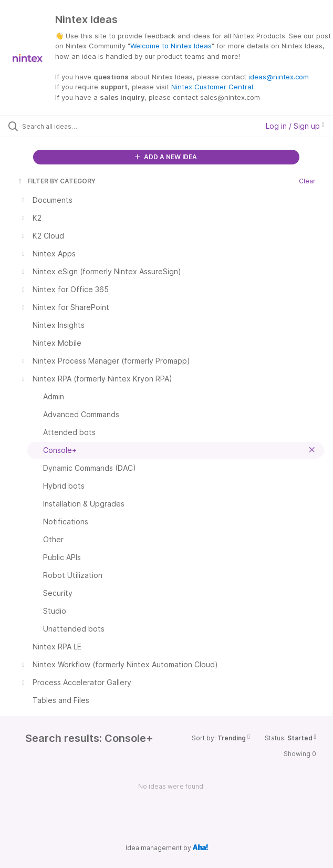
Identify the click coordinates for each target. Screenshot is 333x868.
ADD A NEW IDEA (166, 157)
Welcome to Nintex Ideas (171, 46)
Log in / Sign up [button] (295, 126)
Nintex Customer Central (212, 87)
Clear (307, 181)
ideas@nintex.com (279, 77)
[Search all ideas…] (82, 126)
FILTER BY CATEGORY (56, 181)
